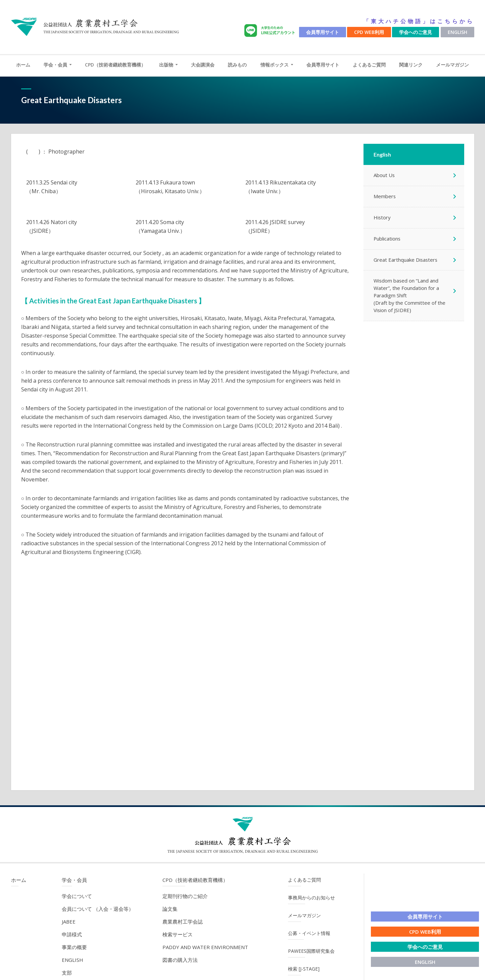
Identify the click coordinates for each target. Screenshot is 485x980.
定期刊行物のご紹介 (185, 896)
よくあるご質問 (369, 65)
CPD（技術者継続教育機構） (115, 65)
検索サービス (178, 934)
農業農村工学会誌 (183, 922)
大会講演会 (203, 65)
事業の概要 (74, 947)
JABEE (69, 922)
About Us (384, 175)
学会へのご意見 (416, 32)
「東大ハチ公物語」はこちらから (419, 21)
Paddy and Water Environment (205, 947)
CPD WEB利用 (369, 32)
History (382, 218)
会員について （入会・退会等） (98, 909)
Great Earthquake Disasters (406, 260)
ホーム (23, 65)
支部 (67, 973)
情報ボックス (275, 65)
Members (385, 197)
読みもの (237, 65)
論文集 (170, 909)
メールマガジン (452, 65)
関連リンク (411, 65)
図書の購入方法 (180, 960)
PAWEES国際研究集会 (311, 951)
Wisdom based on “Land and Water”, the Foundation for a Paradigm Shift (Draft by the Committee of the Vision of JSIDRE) (410, 296)
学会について (77, 896)
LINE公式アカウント (271, 31)
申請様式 (72, 934)
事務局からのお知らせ (311, 898)
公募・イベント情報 (309, 933)
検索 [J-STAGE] (304, 969)
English (457, 32)
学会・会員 (55, 65)
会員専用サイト (323, 32)
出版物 (166, 65)
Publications (387, 239)
